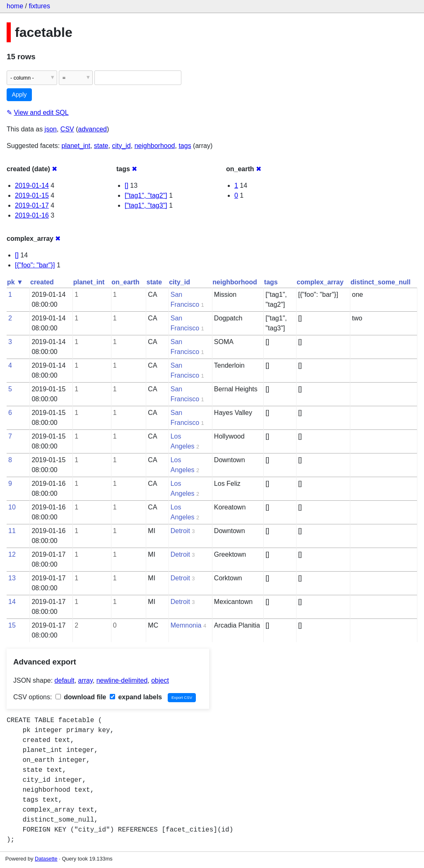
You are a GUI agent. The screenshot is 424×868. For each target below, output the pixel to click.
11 (12, 531)
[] (126, 185)
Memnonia (186, 625)
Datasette (46, 859)
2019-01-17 (32, 205)
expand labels (136, 697)
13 (12, 578)
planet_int (76, 146)
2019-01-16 (32, 215)
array (86, 680)
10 (12, 507)
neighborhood (155, 146)
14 (12, 602)
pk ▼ (15, 282)
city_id (121, 146)
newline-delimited (122, 680)
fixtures (39, 6)
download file (81, 697)
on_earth (125, 282)
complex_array (320, 282)
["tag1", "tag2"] (146, 195)
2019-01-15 (32, 195)
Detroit (180, 531)
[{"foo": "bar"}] (35, 265)
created (42, 282)
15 (12, 625)
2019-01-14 (32, 185)
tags (185, 146)
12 (12, 554)
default (65, 680)
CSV (67, 129)
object (160, 680)
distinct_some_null (381, 282)
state (101, 146)
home (15, 6)
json (51, 129)
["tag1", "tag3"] (146, 205)
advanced (93, 129)
